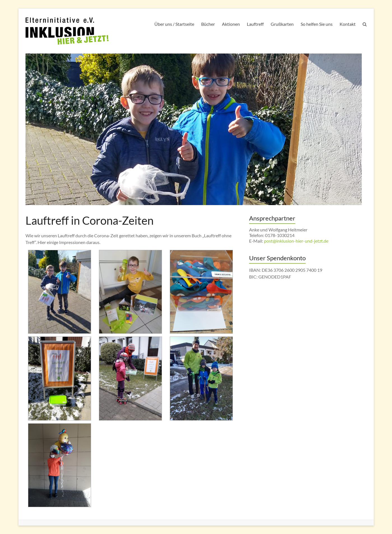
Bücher (208, 24)
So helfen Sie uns (317, 24)
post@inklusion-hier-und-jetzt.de (296, 241)
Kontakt (348, 24)
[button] (60, 292)
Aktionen (231, 24)
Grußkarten (282, 24)
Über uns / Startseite (174, 24)
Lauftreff (255, 24)
